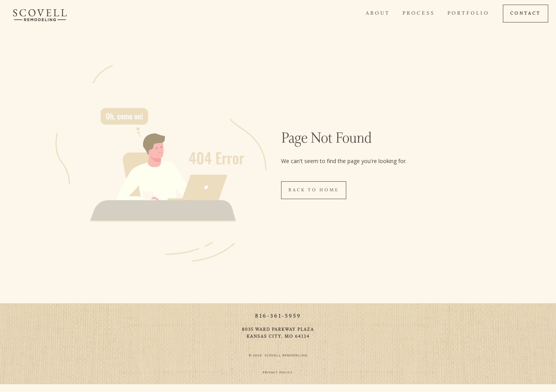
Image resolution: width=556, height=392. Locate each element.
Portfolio (468, 13)
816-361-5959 (278, 316)
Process (419, 13)
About (378, 13)
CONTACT (526, 14)
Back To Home (314, 190)
